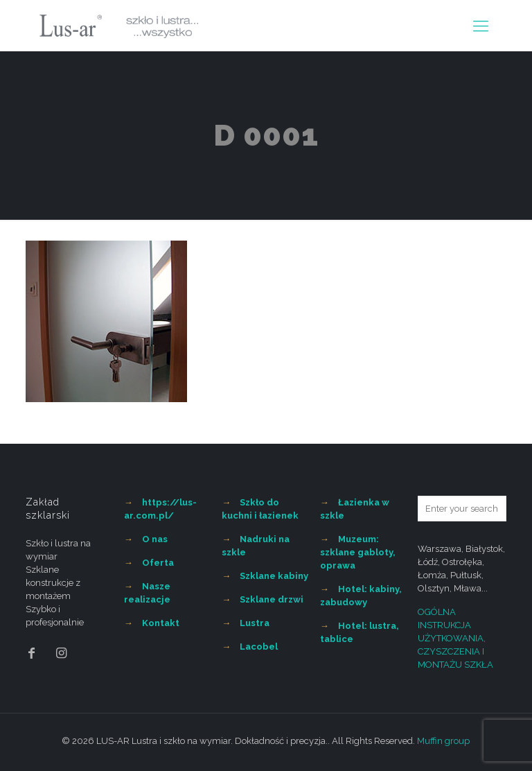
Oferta (158, 563)
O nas (155, 539)
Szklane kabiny (274, 576)
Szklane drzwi (272, 599)
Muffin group (443, 741)
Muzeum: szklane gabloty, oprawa (358, 552)
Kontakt (161, 623)
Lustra (255, 623)
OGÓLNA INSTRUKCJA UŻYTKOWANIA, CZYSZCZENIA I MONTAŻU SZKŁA (455, 638)
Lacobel (259, 647)
